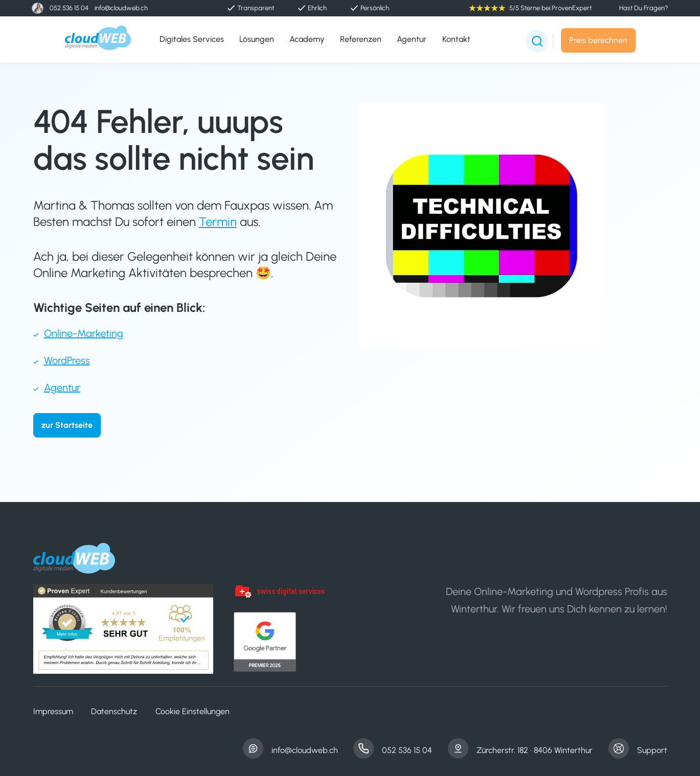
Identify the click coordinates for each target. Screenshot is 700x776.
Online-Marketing (84, 333)
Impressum (53, 711)
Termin (218, 222)
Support (652, 750)
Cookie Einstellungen (193, 711)
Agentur (62, 387)
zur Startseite (67, 425)
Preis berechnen (598, 40)
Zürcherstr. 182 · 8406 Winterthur (535, 750)
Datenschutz (114, 711)
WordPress (67, 360)
